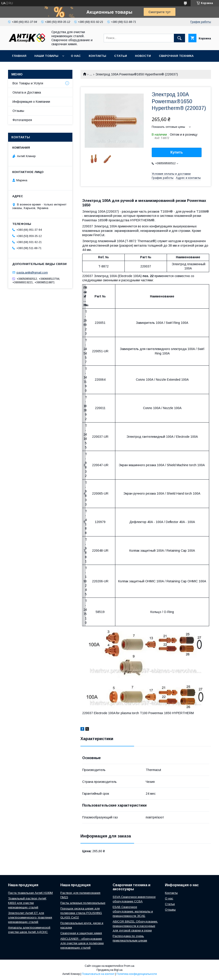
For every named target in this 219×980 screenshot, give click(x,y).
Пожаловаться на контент (98, 974)
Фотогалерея (22, 120)
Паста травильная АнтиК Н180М (30, 893)
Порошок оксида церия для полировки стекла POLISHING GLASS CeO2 (81, 913)
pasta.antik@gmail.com (32, 272)
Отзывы (18, 111)
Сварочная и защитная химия (81, 933)
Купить (177, 152)
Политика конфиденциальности (137, 974)
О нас (76, 56)
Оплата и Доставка (27, 92)
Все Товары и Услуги (28, 83)
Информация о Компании (31, 102)
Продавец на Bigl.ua (109, 970)
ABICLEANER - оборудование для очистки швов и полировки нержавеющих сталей (82, 943)
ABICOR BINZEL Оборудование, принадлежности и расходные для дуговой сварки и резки (135, 926)
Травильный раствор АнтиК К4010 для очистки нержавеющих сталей (27, 903)
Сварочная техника (176, 56)
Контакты (97, 56)
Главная (19, 56)
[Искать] (179, 38)
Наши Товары (46, 56)
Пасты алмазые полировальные (83, 903)
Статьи (121, 56)
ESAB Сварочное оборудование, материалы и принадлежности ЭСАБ (133, 911)
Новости (143, 56)
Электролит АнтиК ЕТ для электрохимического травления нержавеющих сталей (30, 917)
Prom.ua (129, 966)
